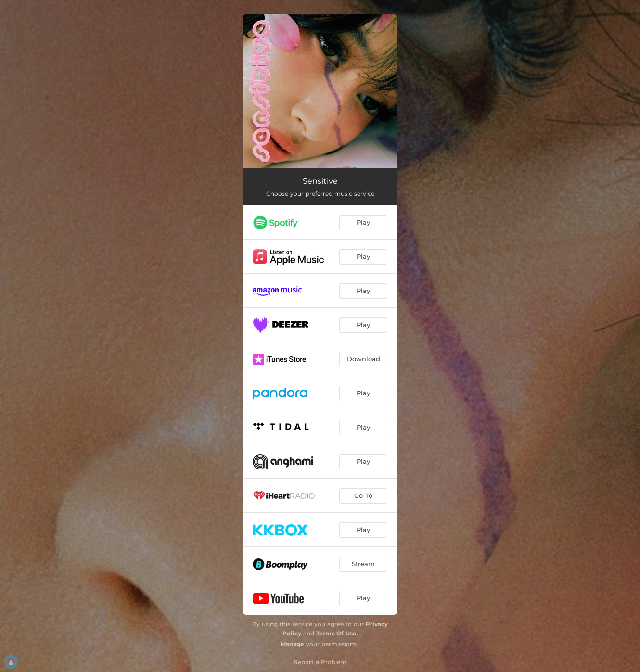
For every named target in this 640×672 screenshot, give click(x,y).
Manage (292, 644)
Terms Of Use (336, 633)
